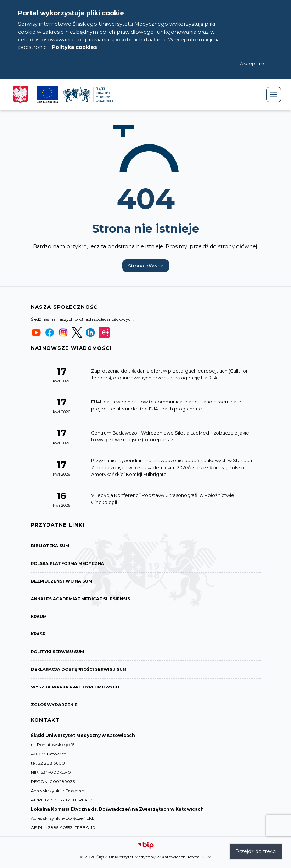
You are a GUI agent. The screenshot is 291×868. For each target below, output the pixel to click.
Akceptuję (252, 64)
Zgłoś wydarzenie (55, 708)
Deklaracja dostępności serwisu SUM (81, 672)
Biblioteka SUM (51, 546)
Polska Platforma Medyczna (70, 564)
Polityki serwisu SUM (59, 654)
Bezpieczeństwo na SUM (63, 582)
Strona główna (146, 266)
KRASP (39, 636)
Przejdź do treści (256, 851)
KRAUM (40, 618)
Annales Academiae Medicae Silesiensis (82, 600)
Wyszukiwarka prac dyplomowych (78, 690)
